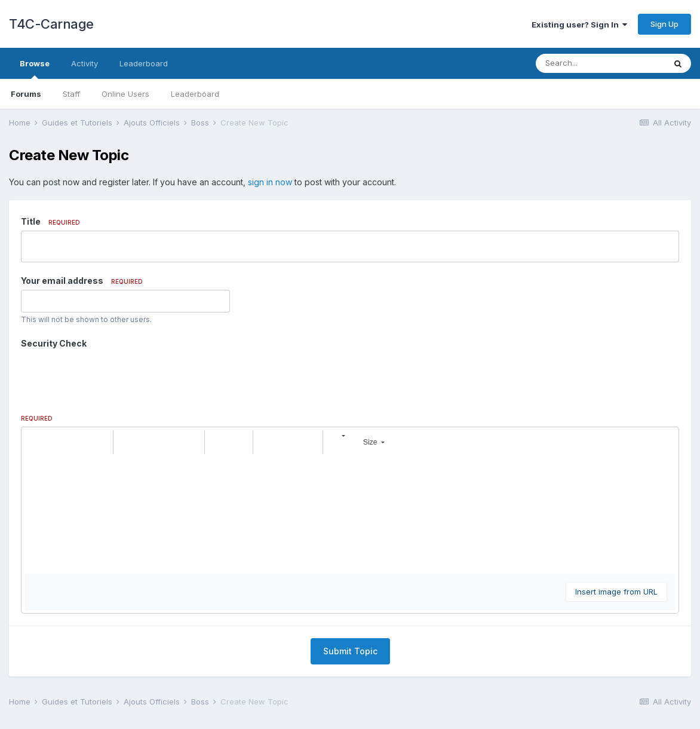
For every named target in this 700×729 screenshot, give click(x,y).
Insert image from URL (616, 545)
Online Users (125, 94)
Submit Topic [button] (350, 604)
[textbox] (350, 467)
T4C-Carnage (51, 24)
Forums (26, 94)
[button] (35, 396)
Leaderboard (195, 94)
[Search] (600, 63)
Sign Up (664, 24)
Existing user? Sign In (579, 24)
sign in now (270, 182)
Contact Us (350, 686)
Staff (71, 94)
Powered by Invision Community (350, 711)
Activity (85, 63)
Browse (35, 69)
